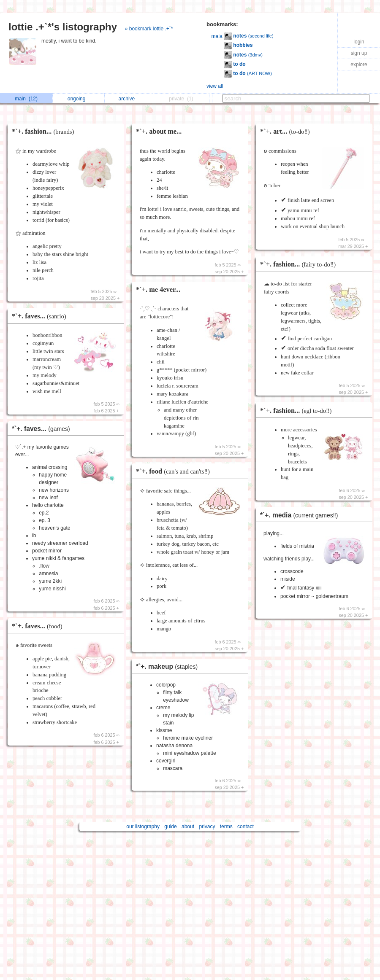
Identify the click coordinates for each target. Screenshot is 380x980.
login (359, 42)
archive (129, 99)
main (26, 99)
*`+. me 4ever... (158, 289)
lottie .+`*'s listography (63, 27)
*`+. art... (287, 131)
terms (226, 827)
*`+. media (301, 515)
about (188, 827)
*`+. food (175, 471)
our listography (143, 827)
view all (215, 86)
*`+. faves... (41, 316)
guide (170, 827)
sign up (359, 53)
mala (217, 36)
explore (359, 65)
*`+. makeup (169, 666)
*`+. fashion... (45, 131)
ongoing (79, 99)
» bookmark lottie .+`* (149, 29)
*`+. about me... (159, 131)
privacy (207, 827)
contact (246, 827)
